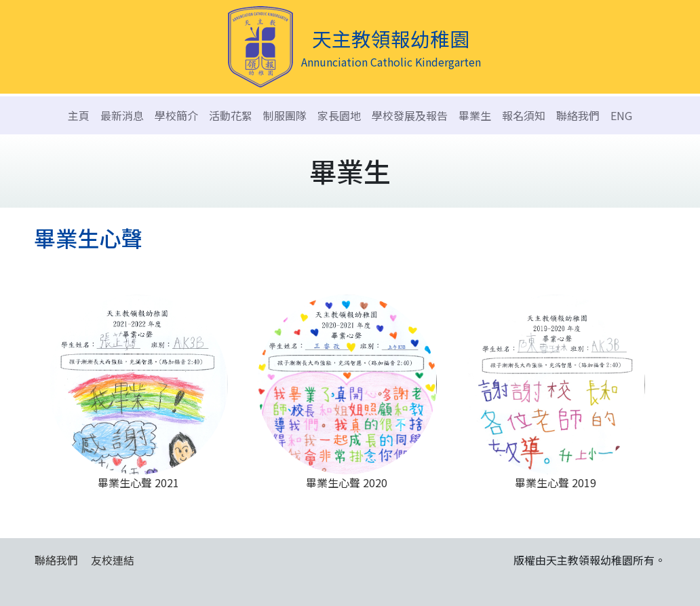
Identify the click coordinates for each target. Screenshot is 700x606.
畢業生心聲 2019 (555, 393)
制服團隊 (285, 115)
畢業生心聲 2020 (347, 393)
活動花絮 (231, 115)
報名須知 (524, 115)
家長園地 (339, 115)
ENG (621, 115)
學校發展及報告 (410, 115)
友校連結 (113, 560)
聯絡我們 (578, 115)
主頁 (79, 115)
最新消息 (122, 115)
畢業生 (475, 115)
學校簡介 (176, 115)
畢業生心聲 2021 (138, 393)
